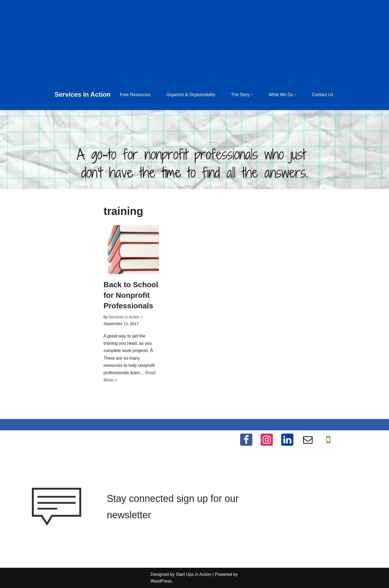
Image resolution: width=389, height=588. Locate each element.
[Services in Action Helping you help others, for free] (83, 95)
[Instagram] (267, 440)
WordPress (161, 581)
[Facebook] (246, 440)
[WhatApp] (328, 440)
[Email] (308, 440)
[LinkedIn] (287, 440)
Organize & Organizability (191, 95)
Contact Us (323, 95)
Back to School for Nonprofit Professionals (131, 295)
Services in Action (124, 317)
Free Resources (135, 95)
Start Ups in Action (194, 574)
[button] (252, 95)
